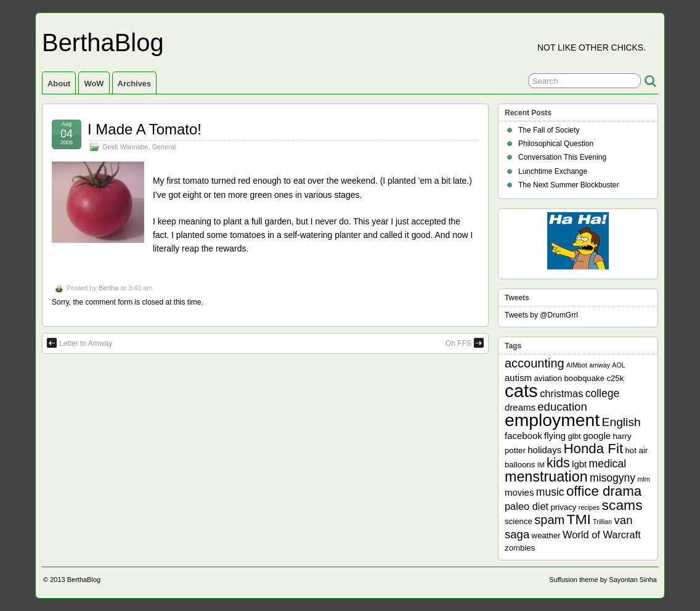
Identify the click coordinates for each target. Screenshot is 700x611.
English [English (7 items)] (621, 422)
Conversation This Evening (562, 157)
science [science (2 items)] (519, 521)
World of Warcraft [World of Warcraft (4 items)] (602, 535)
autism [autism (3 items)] (518, 378)
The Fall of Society (549, 130)
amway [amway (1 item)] (600, 365)
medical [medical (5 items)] (608, 464)
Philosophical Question (556, 144)
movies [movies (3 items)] (519, 492)
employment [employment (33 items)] (552, 420)
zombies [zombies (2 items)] (520, 548)
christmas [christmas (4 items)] (561, 393)
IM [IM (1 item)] (541, 465)
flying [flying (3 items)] (555, 436)
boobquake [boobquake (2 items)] (584, 378)
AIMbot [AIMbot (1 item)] (577, 365)
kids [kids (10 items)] (558, 463)
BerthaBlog (103, 43)
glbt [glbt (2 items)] (574, 436)
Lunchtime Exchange (553, 171)
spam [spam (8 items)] (549, 520)
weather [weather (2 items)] (546, 535)
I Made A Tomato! (144, 129)
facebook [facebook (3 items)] (523, 436)
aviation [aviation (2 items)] (548, 378)
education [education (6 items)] (562, 407)
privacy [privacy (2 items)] (564, 507)
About (59, 84)
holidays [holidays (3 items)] (544, 450)
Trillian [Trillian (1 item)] (602, 522)
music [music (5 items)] (550, 492)
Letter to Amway (79, 343)
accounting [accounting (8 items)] (535, 363)
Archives (135, 84)
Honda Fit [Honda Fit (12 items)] (594, 449)
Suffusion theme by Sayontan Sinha (603, 580)
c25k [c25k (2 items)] (615, 378)
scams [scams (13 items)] (622, 505)
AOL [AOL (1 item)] (618, 365)
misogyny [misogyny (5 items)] (612, 478)
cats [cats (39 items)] (521, 391)
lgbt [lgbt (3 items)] (579, 464)
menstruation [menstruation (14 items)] (546, 477)
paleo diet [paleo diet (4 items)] (527, 506)
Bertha (108, 288)
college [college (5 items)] (603, 393)
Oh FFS (465, 343)
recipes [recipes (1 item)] (589, 507)
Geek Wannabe (125, 147)
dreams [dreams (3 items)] (520, 407)
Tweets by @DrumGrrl (541, 315)
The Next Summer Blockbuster (568, 185)
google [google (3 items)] (597, 436)
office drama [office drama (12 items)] (604, 491)
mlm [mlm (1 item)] (644, 479)
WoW (94, 84)
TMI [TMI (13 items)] (579, 519)
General (164, 147)
